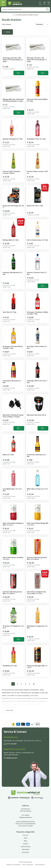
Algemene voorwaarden (14, 865)
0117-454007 (25, 815)
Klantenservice (11, 737)
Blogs (26, 841)
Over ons (25, 835)
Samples (26, 844)
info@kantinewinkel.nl (26, 817)
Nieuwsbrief (26, 849)
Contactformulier (25, 847)
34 (34, 684)
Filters (8, 32)
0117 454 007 (12, 744)
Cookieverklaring (40, 865)
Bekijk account (12, 758)
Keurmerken (26, 852)
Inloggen (40, 4)
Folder (26, 838)
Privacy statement (28, 865)
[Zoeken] (47, 9)
